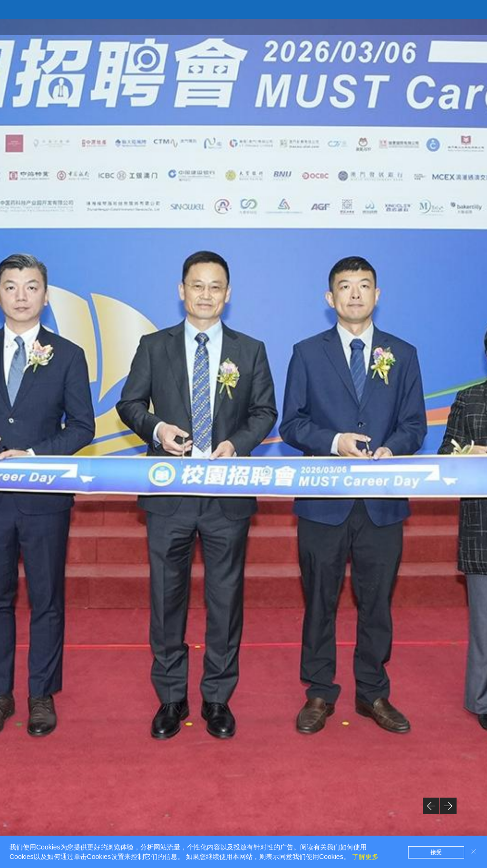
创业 (420, 27)
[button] (431, 806)
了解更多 (365, 857)
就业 (393, 27)
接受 (436, 852)
